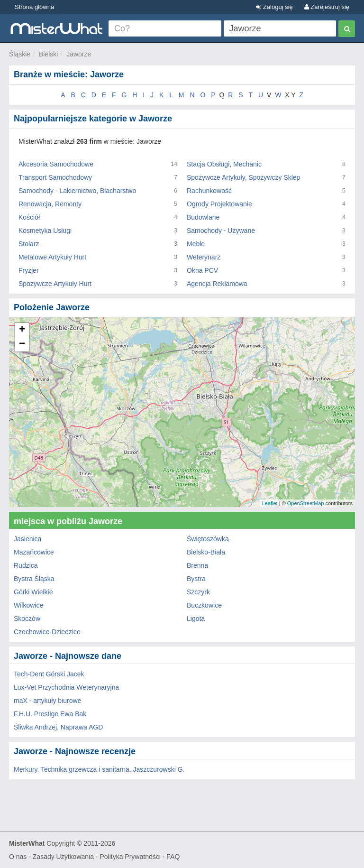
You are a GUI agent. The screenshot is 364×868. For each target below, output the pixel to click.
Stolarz (29, 244)
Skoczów (27, 619)
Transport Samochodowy (55, 177)
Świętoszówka (208, 539)
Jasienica (27, 539)
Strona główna (34, 7)
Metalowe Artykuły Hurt (52, 257)
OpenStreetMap (306, 503)
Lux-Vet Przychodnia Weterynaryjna (66, 687)
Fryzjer (29, 270)
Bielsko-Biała (206, 552)
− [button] (22, 344)
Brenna (197, 565)
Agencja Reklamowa (217, 284)
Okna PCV (202, 270)
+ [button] (22, 330)
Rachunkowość (209, 191)
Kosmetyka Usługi (45, 231)
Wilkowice (28, 605)
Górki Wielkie (33, 592)
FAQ (173, 857)
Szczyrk (198, 592)
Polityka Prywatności (130, 857)
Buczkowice (204, 605)
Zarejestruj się (327, 7)
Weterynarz (204, 257)
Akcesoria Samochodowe (56, 164)
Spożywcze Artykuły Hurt (55, 284)
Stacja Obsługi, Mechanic (224, 164)
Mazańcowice (34, 552)
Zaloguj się (274, 7)
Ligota (196, 619)
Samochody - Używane (221, 231)
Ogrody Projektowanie (219, 204)
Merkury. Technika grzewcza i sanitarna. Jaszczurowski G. (99, 769)
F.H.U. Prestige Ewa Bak (50, 714)
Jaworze (79, 54)
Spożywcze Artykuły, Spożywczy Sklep (243, 177)
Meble (196, 244)
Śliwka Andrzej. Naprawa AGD (58, 727)
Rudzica (26, 565)
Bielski (48, 54)
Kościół (29, 217)
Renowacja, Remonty (50, 204)
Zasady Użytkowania (63, 857)
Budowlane (203, 217)
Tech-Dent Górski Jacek (49, 674)
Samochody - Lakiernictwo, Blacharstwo (77, 191)
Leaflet (270, 503)
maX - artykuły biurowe (47, 701)
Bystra (196, 579)
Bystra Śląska (34, 579)
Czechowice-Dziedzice (47, 632)
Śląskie (20, 54)
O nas (18, 857)
